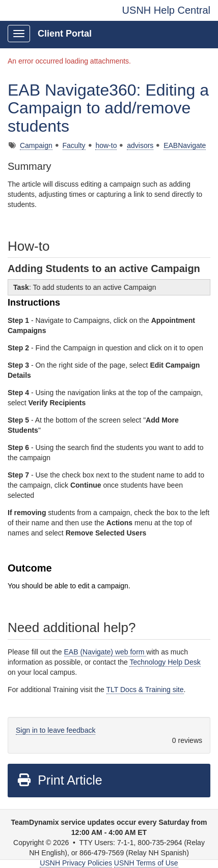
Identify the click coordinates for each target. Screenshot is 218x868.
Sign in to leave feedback (56, 730)
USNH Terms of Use (146, 863)
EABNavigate (185, 145)
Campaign (36, 145)
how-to (106, 145)
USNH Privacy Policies (76, 863)
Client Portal (65, 34)
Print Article (59, 780)
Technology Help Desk (165, 662)
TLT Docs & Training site (145, 690)
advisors (140, 145)
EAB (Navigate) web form (105, 652)
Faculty (74, 145)
